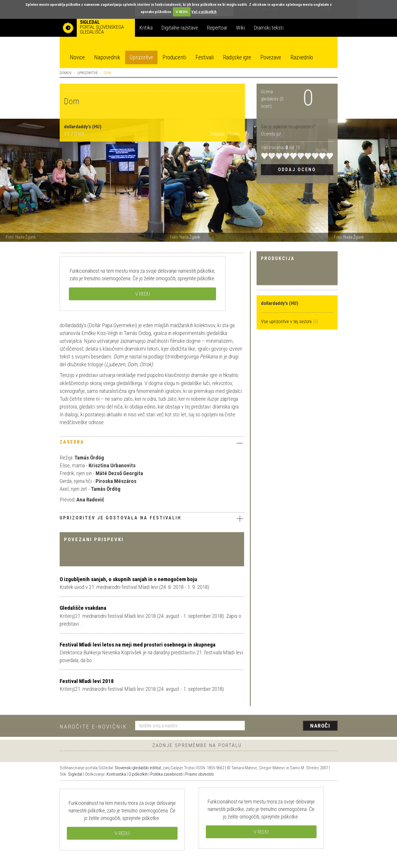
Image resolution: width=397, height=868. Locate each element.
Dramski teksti (269, 28)
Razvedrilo (302, 57)
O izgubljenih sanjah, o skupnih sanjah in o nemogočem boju (128, 579)
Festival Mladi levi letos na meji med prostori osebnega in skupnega (138, 645)
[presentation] (295, 726)
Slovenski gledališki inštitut (138, 768)
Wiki (240, 28)
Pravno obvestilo (200, 774)
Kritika (146, 28)
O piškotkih (138, 774)
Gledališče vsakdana (83, 608)
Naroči (320, 726)
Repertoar (217, 28)
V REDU (182, 12)
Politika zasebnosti (167, 774)
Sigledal (75, 774)
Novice (77, 57)
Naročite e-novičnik (93, 727)
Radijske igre (237, 57)
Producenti (174, 57)
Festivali (205, 57)
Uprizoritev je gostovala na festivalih (152, 519)
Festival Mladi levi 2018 (87, 681)
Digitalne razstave (180, 28)
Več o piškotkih (204, 12)
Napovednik (107, 57)
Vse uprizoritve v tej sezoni (287, 321)
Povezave (271, 57)
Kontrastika (116, 774)
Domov (66, 73)
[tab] (152, 444)
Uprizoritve (141, 57)
